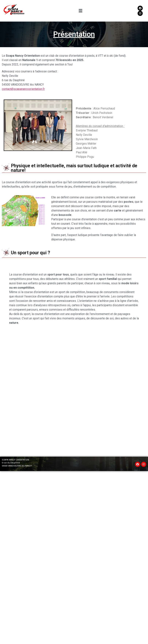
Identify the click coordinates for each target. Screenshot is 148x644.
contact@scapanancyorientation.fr (23, 89)
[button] (80, 11)
